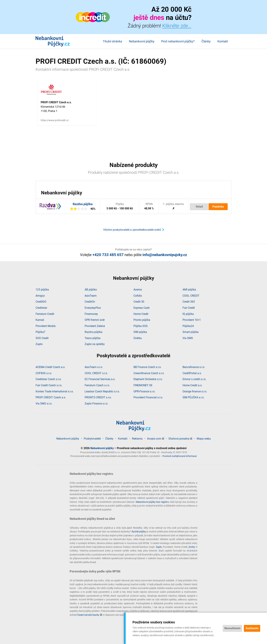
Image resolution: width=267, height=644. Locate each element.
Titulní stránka (112, 41)
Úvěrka (138, 338)
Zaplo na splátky (95, 344)
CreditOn (90, 302)
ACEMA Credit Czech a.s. (50, 367)
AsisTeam (91, 296)
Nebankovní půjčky (142, 41)
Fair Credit (189, 308)
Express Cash (142, 308)
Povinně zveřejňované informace (180, 456)
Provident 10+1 (192, 320)
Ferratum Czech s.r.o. (97, 385)
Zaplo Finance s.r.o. (96, 404)
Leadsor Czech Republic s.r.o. (102, 391)
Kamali (40, 320)
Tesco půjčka (93, 338)
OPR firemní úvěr (95, 320)
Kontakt (223, 41)
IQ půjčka (188, 314)
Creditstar (41, 308)
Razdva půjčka (83, 204)
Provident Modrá (46, 326)
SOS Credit (42, 338)
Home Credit (141, 314)
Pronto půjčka (142, 320)
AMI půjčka (189, 290)
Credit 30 (139, 302)
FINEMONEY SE (143, 385)
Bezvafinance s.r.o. (194, 367)
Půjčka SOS (141, 326)
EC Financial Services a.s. (100, 379)
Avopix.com (154, 439)
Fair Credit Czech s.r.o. (49, 385)
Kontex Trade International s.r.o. (55, 391)
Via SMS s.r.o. (44, 404)
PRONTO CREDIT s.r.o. (98, 397)
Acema (138, 290)
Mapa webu (204, 439)
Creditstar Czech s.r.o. (49, 379)
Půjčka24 (188, 326)
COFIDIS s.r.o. (44, 373)
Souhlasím (252, 628)
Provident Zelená (95, 326)
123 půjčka (42, 290)
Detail (199, 207)
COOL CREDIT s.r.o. (96, 373)
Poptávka (218, 207)
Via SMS (188, 338)
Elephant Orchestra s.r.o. (148, 379)
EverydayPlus (93, 308)
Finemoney (91, 314)
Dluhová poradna (179, 439)
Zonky (192, 547)
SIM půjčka (140, 332)
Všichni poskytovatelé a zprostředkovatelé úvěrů (132, 230)
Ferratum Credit (45, 314)
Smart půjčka (191, 332)
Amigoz (40, 296)
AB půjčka (91, 290)
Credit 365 (189, 302)
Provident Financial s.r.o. (148, 397)
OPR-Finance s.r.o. (144, 391)
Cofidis (138, 296)
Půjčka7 (40, 332)
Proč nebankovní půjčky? (178, 41)
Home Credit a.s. (192, 385)
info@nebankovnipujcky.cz (165, 255)
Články (206, 41)
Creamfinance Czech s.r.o (149, 373)
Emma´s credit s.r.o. (194, 379)
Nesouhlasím (232, 628)
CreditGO (41, 302)
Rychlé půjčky (139, 532)
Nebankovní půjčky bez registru (152, 502)
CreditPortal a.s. (192, 373)
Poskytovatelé (92, 439)
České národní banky (88, 615)
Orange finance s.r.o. (195, 391)
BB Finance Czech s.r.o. (147, 367)
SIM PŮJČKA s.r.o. (193, 397)
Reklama (137, 439)
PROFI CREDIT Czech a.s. (51, 397)
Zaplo (39, 344)
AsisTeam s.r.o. (94, 367)
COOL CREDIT (191, 296)
